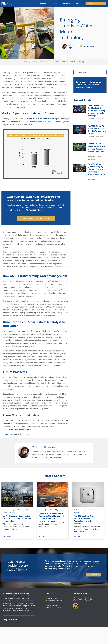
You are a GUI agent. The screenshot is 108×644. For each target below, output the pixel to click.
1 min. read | (7, 510)
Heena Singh (70, 46)
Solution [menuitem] (55, 4)
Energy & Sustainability (40, 62)
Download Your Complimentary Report (36, 219)
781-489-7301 (51, 598)
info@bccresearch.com (54, 601)
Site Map (58, 607)
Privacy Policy (50, 607)
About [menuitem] (78, 4)
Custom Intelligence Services (19, 429)
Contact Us (93, 575)
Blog (25, 62)
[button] (105, 4)
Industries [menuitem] (43, 4)
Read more (8, 536)
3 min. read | (43, 510)
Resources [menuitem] (67, 4)
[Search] (90, 72)
